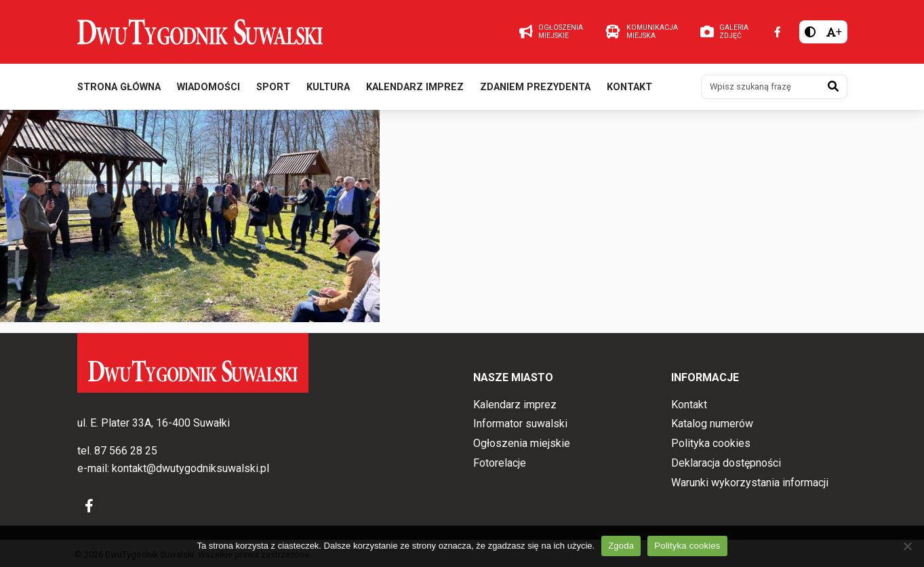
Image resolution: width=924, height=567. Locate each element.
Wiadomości (208, 87)
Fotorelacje (500, 463)
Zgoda (621, 546)
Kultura (328, 87)
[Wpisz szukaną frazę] (761, 87)
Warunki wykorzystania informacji (750, 483)
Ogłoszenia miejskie (522, 443)
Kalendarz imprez (415, 87)
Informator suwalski (520, 424)
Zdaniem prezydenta (535, 87)
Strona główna (119, 87)
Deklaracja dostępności (726, 463)
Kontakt (629, 87)
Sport (273, 87)
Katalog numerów (712, 424)
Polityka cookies (711, 443)
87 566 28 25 (126, 451)
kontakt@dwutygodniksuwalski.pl (190, 468)
